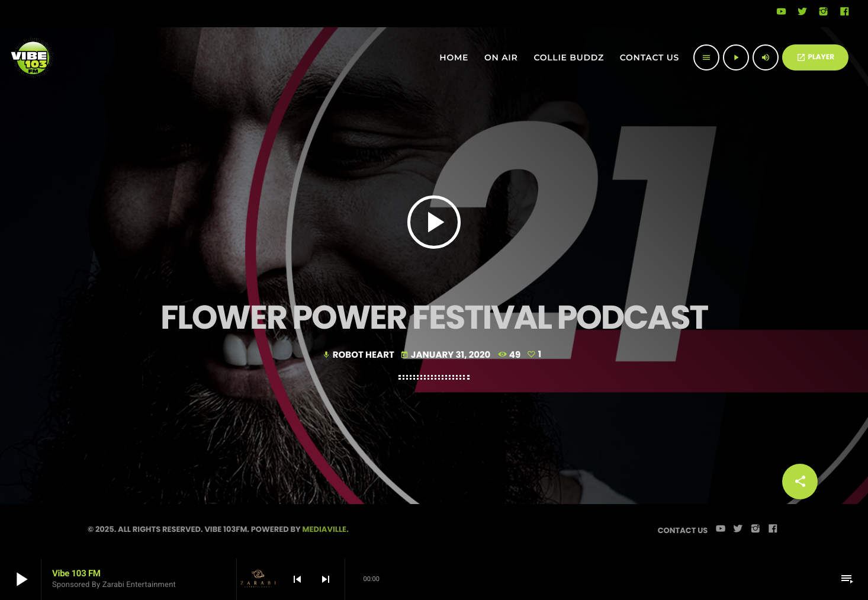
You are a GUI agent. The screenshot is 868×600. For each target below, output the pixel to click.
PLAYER (815, 57)
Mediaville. (326, 529)
